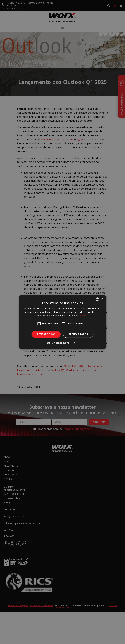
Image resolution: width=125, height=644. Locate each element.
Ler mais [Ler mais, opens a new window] (84, 316)
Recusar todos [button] (78, 334)
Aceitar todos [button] (46, 334)
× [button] (102, 299)
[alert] (62, 322)
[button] (63, 343)
